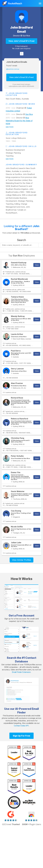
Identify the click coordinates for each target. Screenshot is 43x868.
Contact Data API (21, 726)
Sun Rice (26, 36)
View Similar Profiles (21, 560)
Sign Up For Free (21, 736)
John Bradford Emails (17, 62)
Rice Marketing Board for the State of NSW (19, 121)
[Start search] (41, 245)
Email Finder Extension (21, 672)
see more (10, 127)
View (37, 265)
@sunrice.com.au (13, 69)
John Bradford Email (21, 29)
